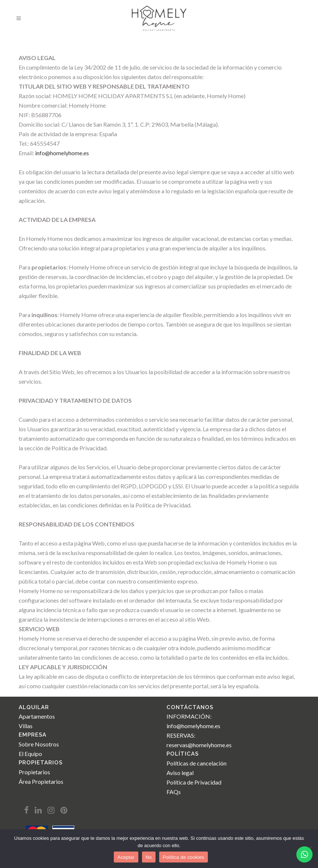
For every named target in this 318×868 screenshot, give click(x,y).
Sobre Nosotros (39, 744)
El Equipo (30, 754)
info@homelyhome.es (62, 153)
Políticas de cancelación (197, 763)
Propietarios (34, 772)
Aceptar (126, 857)
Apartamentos (37, 716)
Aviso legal (180, 773)
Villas (26, 726)
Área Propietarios (41, 781)
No (149, 857)
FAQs (174, 792)
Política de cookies (184, 857)
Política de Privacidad (194, 782)
